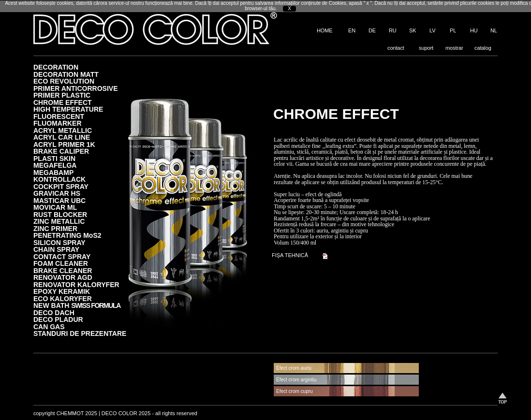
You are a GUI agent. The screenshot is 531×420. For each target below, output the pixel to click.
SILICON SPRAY (59, 242)
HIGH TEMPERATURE (68, 109)
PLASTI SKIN (54, 158)
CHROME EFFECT (63, 102)
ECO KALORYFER (63, 298)
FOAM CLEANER (61, 263)
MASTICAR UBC (59, 200)
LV (432, 30)
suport (426, 48)
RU (393, 30)
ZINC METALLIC (59, 221)
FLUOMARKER (58, 123)
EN (352, 30)
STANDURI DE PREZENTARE (80, 333)
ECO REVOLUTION (64, 81)
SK (413, 30)
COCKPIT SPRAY (61, 186)
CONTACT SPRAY (62, 256)
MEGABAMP (53, 172)
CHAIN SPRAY (56, 249)
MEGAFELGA (55, 165)
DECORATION (56, 67)
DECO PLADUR (58, 319)
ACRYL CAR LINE (62, 137)
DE (372, 30)
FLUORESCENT (59, 116)
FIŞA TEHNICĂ (290, 255)
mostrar (454, 48)
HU (474, 30)
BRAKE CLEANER (63, 270)
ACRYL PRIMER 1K (64, 144)
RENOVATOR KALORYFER (76, 284)
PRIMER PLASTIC (62, 95)
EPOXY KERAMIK (62, 291)
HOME (325, 30)
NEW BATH (77, 305)
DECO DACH (54, 312)
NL (494, 30)
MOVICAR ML (55, 207)
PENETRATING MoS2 (67, 235)
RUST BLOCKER (60, 214)
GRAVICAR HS (57, 193)
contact (396, 48)
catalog (483, 48)
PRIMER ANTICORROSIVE (76, 88)
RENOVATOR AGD (63, 277)
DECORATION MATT (66, 74)
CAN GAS (49, 326)
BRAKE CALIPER (61, 151)
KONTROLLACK (59, 179)
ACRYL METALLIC (63, 130)
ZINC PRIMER (55, 228)
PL (453, 30)
